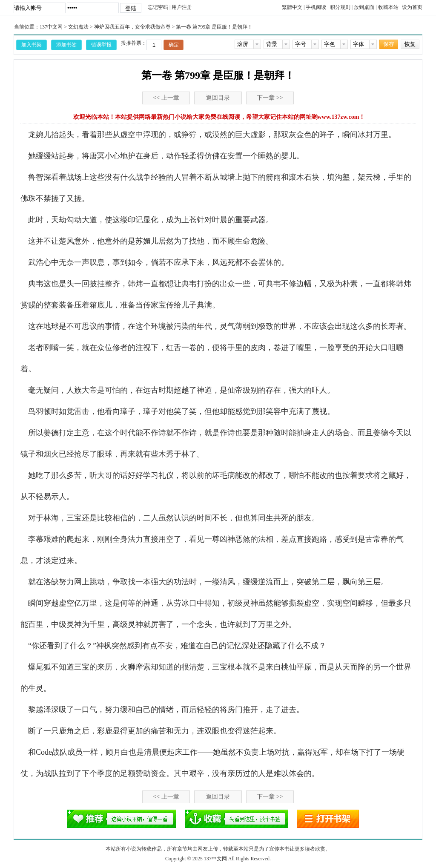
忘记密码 (158, 7)
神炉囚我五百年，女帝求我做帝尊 (132, 27)
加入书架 (32, 45)
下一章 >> (270, 98)
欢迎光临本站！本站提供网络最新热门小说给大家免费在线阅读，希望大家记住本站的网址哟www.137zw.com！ (219, 117)
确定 (174, 45)
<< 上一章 (166, 98)
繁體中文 (292, 7)
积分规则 (340, 7)
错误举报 (101, 45)
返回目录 (218, 98)
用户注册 (182, 7)
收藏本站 (388, 7)
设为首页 (412, 7)
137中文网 (51, 27)
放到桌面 (364, 7)
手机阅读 (316, 7)
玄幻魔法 (78, 27)
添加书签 (66, 45)
